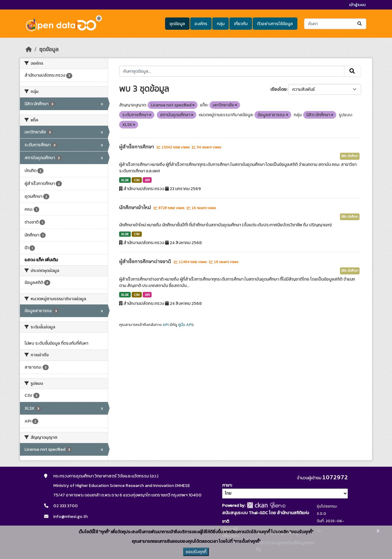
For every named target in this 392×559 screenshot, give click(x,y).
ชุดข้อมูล (177, 24)
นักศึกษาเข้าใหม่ (136, 208)
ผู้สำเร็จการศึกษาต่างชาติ (146, 262)
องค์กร (201, 24)
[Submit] (360, 24)
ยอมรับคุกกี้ (196, 552)
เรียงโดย (278, 89)
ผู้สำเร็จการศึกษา (137, 147)
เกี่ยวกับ (241, 24)
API (147, 180)
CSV (137, 180)
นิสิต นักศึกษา (350, 156)
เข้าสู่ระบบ (357, 5)
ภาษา (227, 485)
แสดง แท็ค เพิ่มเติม (41, 260)
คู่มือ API (185, 325)
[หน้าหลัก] (29, 49)
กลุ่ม (221, 24)
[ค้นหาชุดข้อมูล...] (335, 24)
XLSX (125, 180)
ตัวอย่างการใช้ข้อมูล (275, 24)
